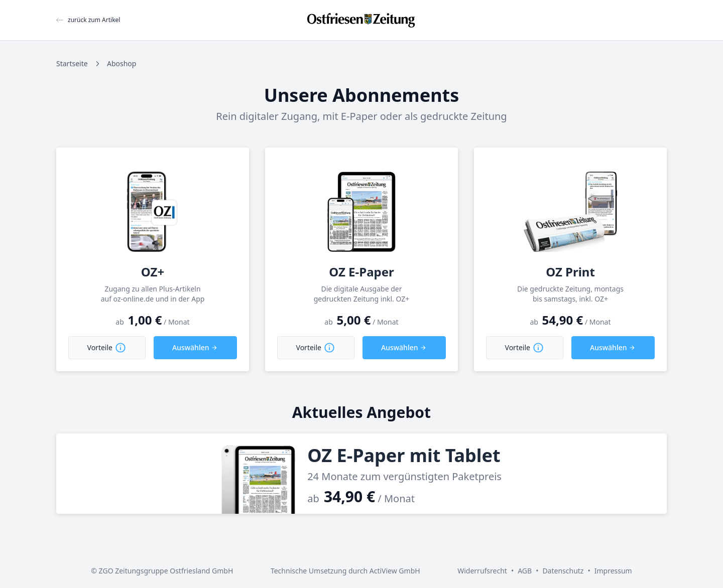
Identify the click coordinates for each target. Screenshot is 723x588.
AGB (525, 571)
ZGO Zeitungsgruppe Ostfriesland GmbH (166, 571)
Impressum (613, 571)
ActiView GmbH (395, 571)
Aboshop (122, 63)
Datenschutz (563, 571)
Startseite (72, 63)
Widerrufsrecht (482, 571)
